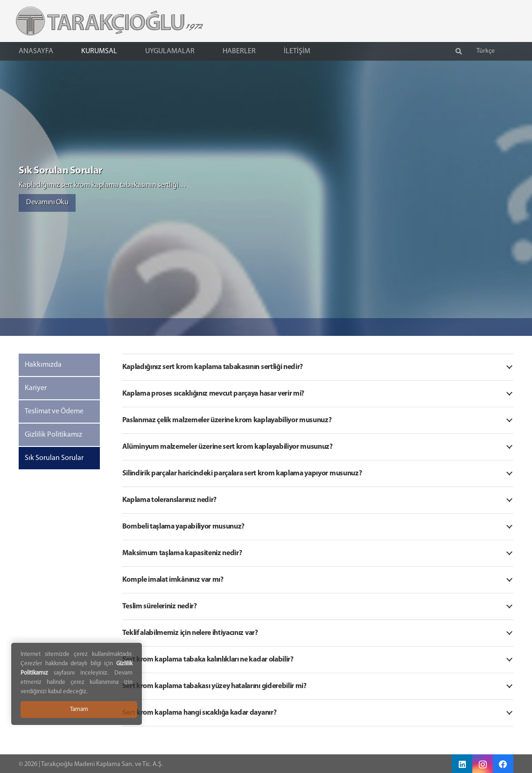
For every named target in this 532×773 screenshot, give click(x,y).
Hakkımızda (43, 365)
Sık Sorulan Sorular (54, 458)
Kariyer (36, 388)
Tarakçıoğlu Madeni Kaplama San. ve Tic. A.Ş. (102, 764)
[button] (459, 52)
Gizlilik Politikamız (53, 435)
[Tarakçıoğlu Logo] (100, 21)
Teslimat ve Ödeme (54, 411)
